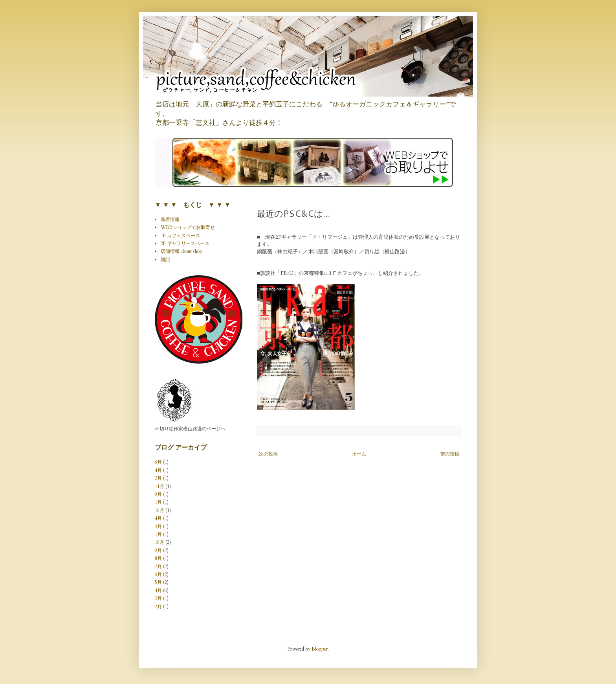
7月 (158, 567)
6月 (158, 462)
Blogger (320, 649)
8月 (158, 558)
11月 (159, 486)
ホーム (359, 454)
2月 (158, 607)
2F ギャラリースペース (185, 243)
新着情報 (170, 219)
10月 (159, 510)
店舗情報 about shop (181, 251)
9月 (158, 494)
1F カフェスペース (180, 236)
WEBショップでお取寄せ (188, 227)
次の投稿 (268, 454)
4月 (158, 470)
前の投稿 (450, 454)
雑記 (165, 260)
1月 (158, 502)
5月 (158, 582)
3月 (158, 478)
